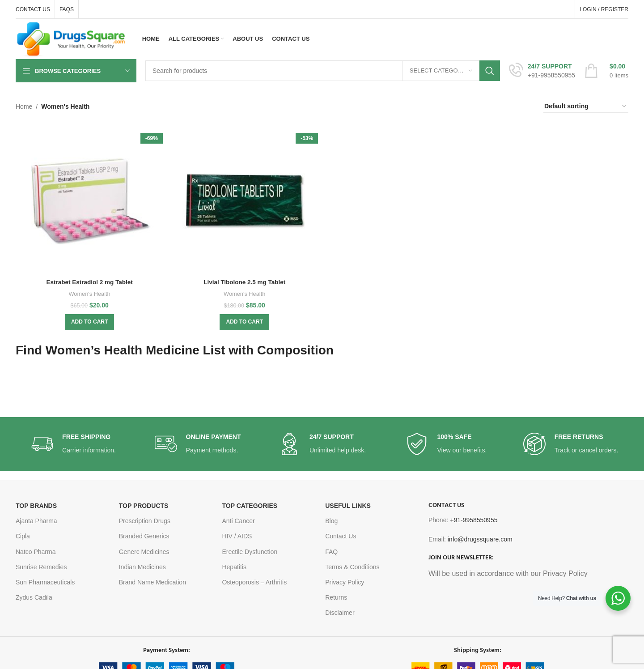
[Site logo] (71, 38)
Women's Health (89, 292)
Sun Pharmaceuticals (45, 582)
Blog (331, 521)
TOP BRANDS (36, 506)
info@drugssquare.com (480, 539)
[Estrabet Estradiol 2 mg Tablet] (89, 200)
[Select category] (441, 71)
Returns (336, 597)
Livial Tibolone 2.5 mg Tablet (244, 281)
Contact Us (341, 536)
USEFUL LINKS (348, 506)
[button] (89, 321)
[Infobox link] (542, 71)
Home (24, 107)
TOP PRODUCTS (144, 506)
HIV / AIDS (237, 536)
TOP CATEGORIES (250, 506)
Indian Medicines (142, 567)
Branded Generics (144, 536)
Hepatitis (234, 567)
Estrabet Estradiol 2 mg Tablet (89, 281)
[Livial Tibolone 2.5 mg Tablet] (245, 200)
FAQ (331, 552)
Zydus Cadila (34, 597)
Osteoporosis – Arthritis (254, 582)
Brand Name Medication (153, 582)
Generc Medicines (144, 552)
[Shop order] (586, 107)
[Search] (323, 71)
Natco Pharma (36, 552)
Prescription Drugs (145, 521)
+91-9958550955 (474, 520)
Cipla (23, 536)
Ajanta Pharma (36, 521)
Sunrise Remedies (41, 567)
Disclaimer (340, 613)
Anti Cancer (238, 521)
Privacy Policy (345, 582)
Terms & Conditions (352, 567)
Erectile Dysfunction (250, 552)
